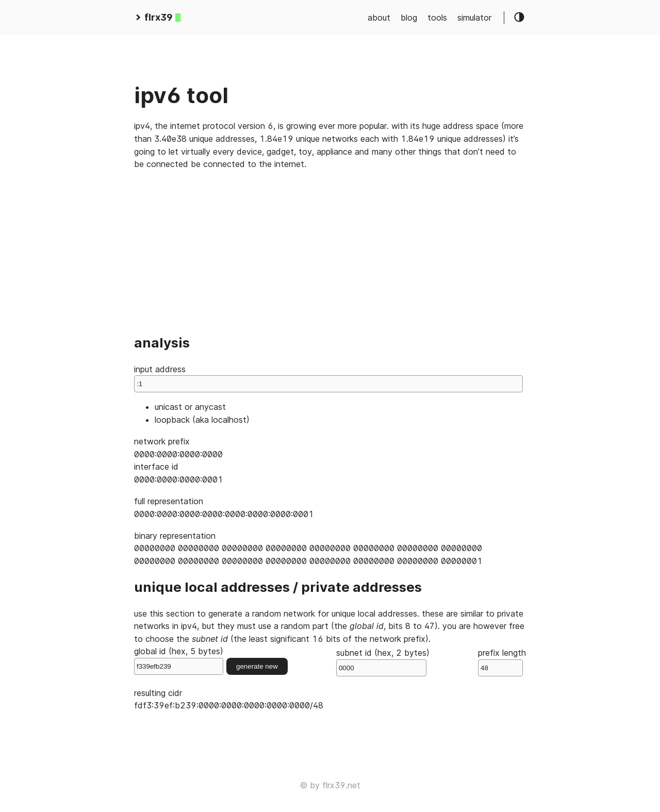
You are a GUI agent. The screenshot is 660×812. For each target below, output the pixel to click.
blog (409, 18)
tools (437, 18)
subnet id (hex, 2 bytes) (383, 662)
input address (328, 378)
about (379, 18)
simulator (474, 18)
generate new (257, 666)
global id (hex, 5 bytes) (179, 660)
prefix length (502, 662)
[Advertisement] (330, 251)
